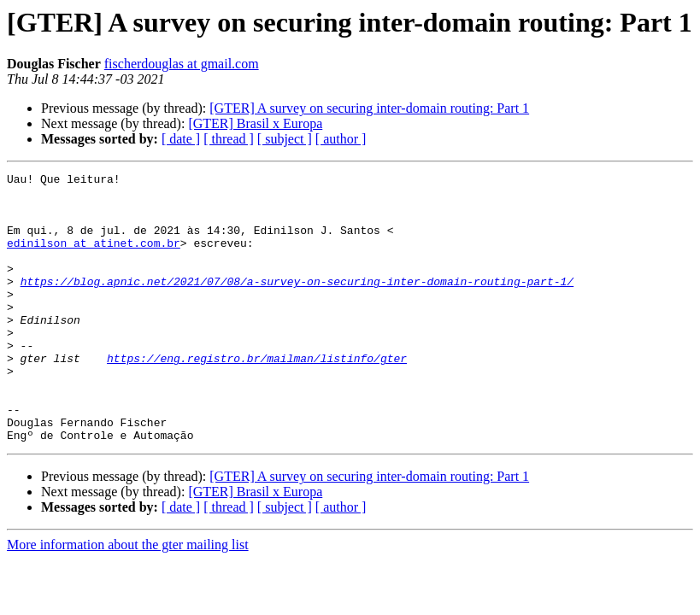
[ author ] (341, 139)
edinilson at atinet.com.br (94, 258)
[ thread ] (229, 139)
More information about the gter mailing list (128, 598)
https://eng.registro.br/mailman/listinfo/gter (257, 396)
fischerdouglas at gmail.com (182, 64)
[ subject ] (285, 139)
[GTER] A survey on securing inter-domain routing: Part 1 (369, 108)
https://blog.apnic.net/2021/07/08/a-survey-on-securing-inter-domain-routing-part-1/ (297, 304)
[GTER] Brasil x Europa (255, 123)
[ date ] (181, 139)
